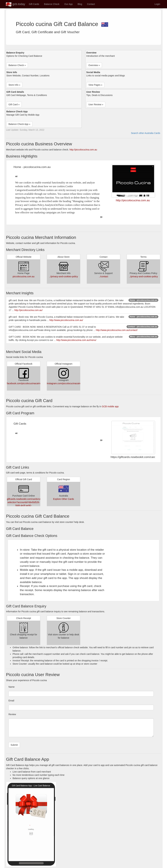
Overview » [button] (94, 65)
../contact (103, 276)
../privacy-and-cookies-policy (64, 276)
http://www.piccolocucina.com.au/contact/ (117, 330)
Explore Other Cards (64, 499)
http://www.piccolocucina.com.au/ (66, 320)
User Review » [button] (96, 104)
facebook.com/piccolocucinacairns (24, 383)
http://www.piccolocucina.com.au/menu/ (76, 340)
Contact (91, 4)
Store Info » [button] (14, 85)
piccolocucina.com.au (24, 276)
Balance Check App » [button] (19, 124)
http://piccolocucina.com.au (83, 150)
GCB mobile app (110, 406)
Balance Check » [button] (17, 65)
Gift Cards (34, 4)
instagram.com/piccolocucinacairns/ (65, 383)
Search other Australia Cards (146, 133)
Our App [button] (68, 4)
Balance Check (52, 4)
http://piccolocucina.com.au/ (28, 310)
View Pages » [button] (95, 85)
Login (157, 4)
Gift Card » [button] (14, 104)
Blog (80, 4)
